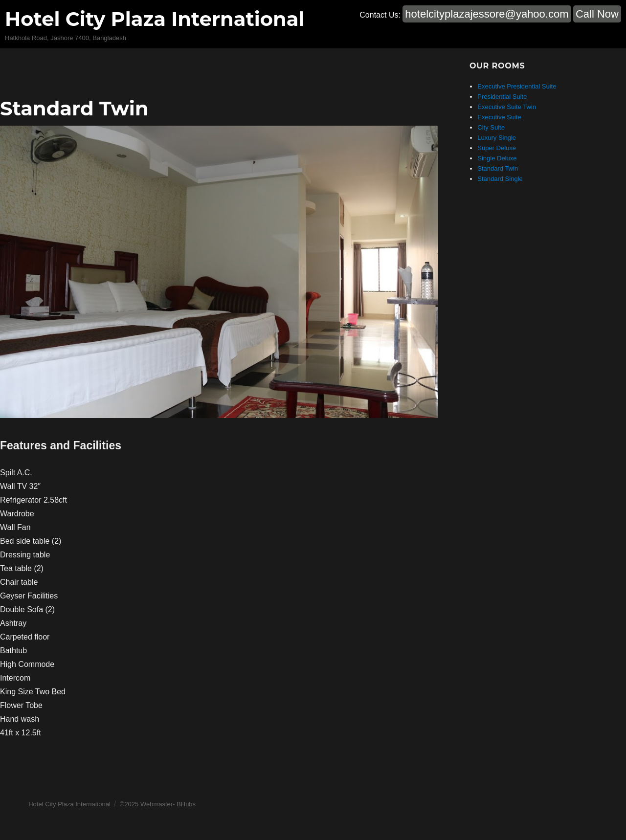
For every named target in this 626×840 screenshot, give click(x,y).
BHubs (186, 804)
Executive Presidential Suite (517, 86)
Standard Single (500, 179)
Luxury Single (497, 138)
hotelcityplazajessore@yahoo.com (487, 14)
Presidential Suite (502, 97)
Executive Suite (499, 117)
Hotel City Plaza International (155, 19)
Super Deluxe (497, 148)
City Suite (491, 127)
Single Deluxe (497, 158)
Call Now (597, 14)
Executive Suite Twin (507, 107)
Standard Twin (74, 108)
